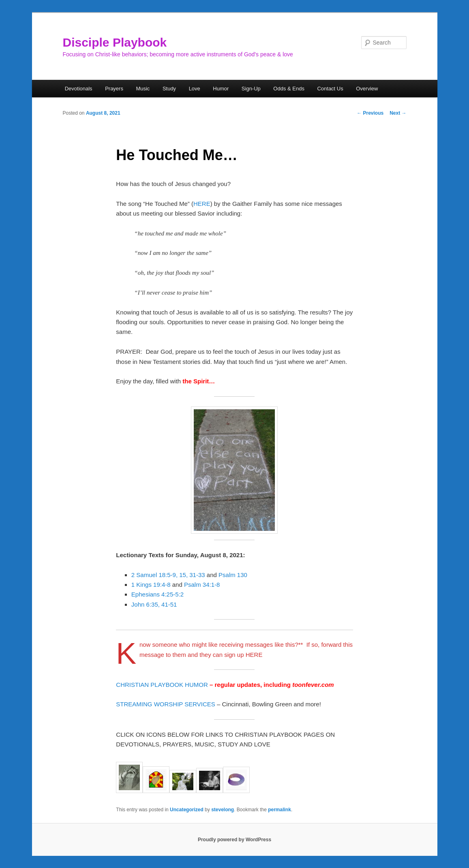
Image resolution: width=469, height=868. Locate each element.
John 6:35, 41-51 (154, 604)
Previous (370, 113)
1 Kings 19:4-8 (151, 585)
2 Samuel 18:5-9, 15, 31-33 (168, 575)
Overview (367, 89)
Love (195, 89)
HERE (202, 204)
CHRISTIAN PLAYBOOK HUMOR (162, 685)
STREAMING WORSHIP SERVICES (166, 704)
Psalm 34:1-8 (202, 585)
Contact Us (330, 89)
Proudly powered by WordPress (234, 840)
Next (398, 113)
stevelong (223, 810)
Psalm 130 (233, 575)
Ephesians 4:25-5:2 (157, 594)
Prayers (114, 89)
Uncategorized (187, 810)
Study (169, 89)
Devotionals (79, 89)
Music (143, 89)
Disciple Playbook (115, 42)
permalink (279, 810)
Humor (221, 89)
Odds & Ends (289, 89)
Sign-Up (251, 89)
